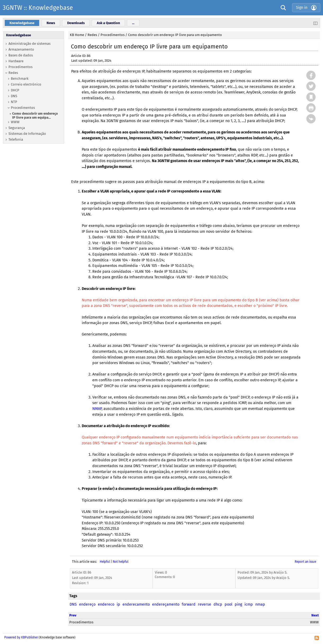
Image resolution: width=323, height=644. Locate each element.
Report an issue (305, 562)
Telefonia (16, 139)
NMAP (97, 409)
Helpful (105, 562)
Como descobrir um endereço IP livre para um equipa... (35, 115)
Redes (13, 73)
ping (238, 604)
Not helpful (120, 562)
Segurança (17, 128)
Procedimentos (21, 67)
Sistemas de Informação (27, 134)
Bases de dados (21, 55)
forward (189, 604)
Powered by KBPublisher (21, 637)
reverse (204, 604)
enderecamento (136, 604)
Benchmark (20, 79)
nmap (260, 604)
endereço (87, 604)
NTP (14, 102)
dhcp (218, 604)
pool (228, 604)
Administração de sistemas (29, 44)
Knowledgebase (19, 35)
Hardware (16, 61)
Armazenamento (21, 49)
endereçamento (166, 604)
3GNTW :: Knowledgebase (38, 8)
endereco (106, 604)
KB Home (77, 35)
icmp (249, 604)
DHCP (15, 90)
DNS (14, 96)
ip (118, 604)
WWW (15, 122)
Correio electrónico (26, 84)
